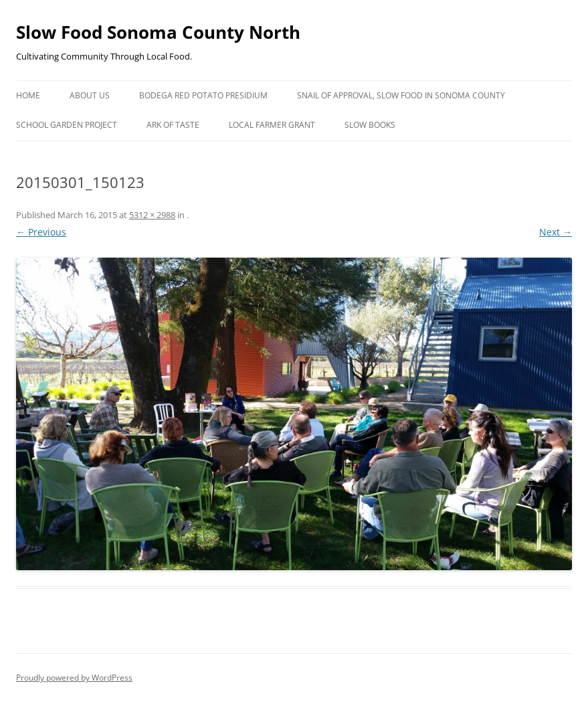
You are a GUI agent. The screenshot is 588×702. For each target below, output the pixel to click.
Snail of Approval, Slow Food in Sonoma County (401, 95)
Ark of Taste (173, 125)
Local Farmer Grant (272, 125)
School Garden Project (67, 125)
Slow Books (370, 125)
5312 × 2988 (152, 215)
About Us (90, 95)
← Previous (41, 232)
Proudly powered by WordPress (74, 678)
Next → (556, 232)
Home (28, 95)
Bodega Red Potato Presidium (203, 95)
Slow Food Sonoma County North (158, 32)
